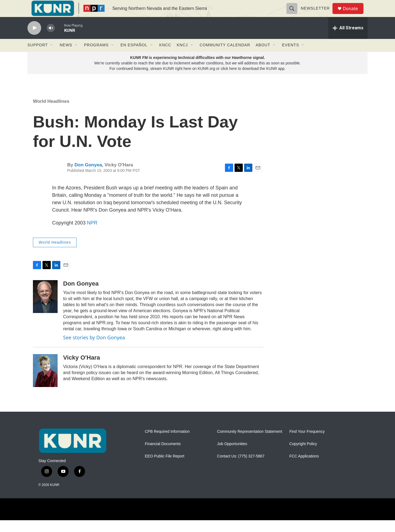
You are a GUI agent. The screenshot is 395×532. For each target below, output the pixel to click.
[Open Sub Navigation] (52, 57)
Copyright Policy (303, 456)
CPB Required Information (167, 444)
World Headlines (51, 113)
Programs (96, 57)
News (66, 57)
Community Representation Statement (249, 444)
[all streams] (348, 40)
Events (290, 57)
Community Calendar (225, 57)
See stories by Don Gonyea (94, 349)
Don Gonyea (88, 177)
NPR (92, 235)
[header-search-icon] (294, 14)
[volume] (51, 40)
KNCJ (182, 57)
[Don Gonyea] (45, 308)
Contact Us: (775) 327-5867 (241, 468)
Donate (354, 14)
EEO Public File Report (165, 468)
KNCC (165, 57)
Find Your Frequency (307, 444)
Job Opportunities (232, 456)
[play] (34, 40)
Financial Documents (163, 456)
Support (38, 57)
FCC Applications (304, 468)
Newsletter (318, 14)
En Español (134, 57)
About (263, 57)
